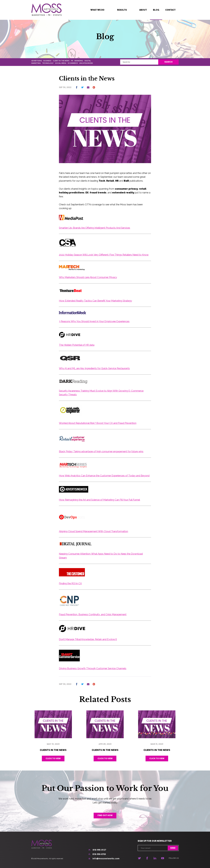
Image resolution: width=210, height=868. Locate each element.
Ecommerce (73, 63)
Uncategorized (86, 63)
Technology (48, 63)
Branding (79, 61)
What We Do (97, 10)
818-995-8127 (99, 850)
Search (168, 62)
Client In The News (61, 61)
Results (122, 10)
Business (47, 61)
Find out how (105, 815)
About (143, 10)
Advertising (37, 61)
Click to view (53, 758)
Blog (156, 10)
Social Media (61, 63)
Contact (170, 10)
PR (72, 61)
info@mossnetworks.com (106, 858)
